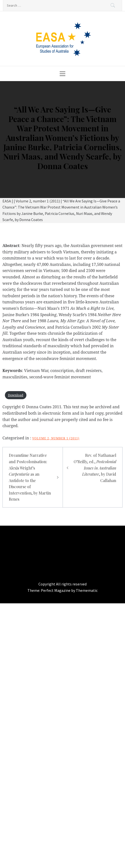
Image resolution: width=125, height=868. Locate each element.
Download (15, 395)
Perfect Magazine (56, 590)
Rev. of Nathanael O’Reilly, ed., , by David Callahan (95, 468)
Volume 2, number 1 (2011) (56, 438)
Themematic (87, 590)
